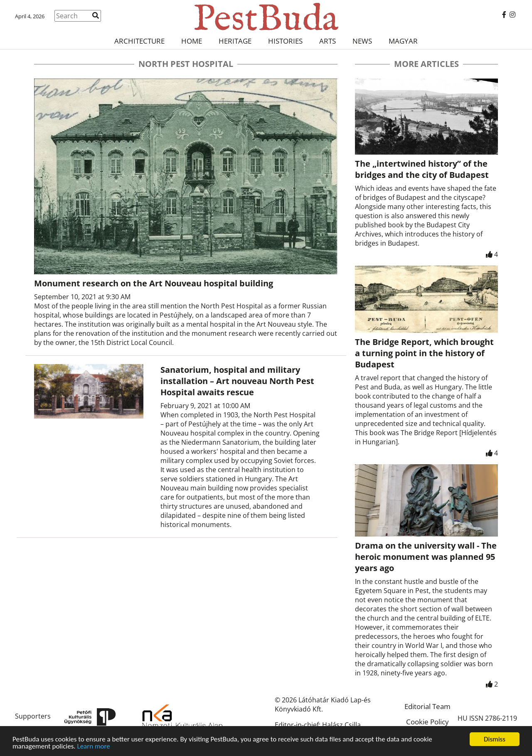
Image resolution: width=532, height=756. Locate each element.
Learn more (94, 747)
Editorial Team (427, 706)
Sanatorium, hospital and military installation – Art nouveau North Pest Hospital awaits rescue (237, 381)
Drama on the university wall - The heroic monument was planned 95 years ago (426, 557)
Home (192, 41)
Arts (328, 41)
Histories (285, 41)
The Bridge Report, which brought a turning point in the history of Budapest (424, 353)
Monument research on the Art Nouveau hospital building (154, 283)
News (362, 41)
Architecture (139, 41)
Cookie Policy (427, 722)
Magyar (403, 41)
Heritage (235, 41)
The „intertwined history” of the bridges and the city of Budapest (422, 169)
